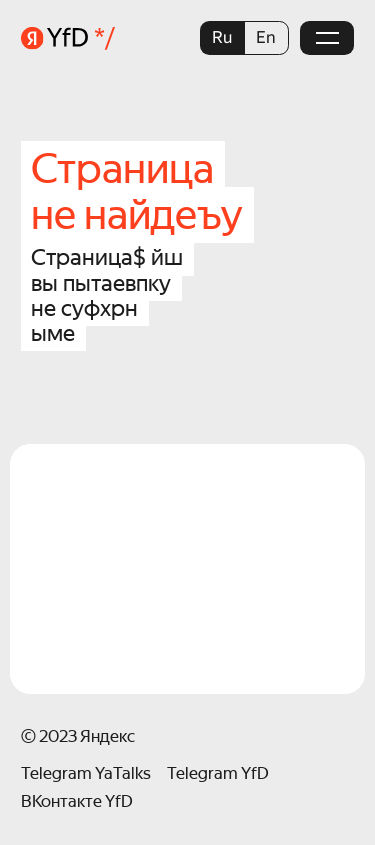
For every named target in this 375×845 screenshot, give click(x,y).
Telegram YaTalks (86, 773)
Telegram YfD (218, 773)
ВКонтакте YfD (77, 801)
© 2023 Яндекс (78, 736)
